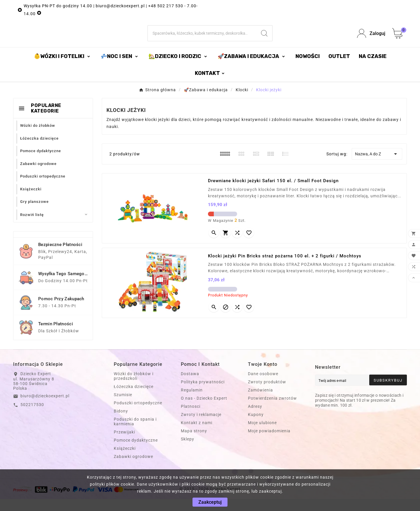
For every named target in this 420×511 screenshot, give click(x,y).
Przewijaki (124, 444)
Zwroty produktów (267, 394)
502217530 (32, 417)
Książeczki (125, 460)
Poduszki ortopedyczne (138, 415)
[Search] (264, 39)
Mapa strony (194, 443)
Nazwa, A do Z (377, 166)
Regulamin (192, 402)
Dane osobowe (263, 386)
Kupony (256, 426)
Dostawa (190, 386)
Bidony (121, 423)
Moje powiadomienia (269, 443)
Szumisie (123, 407)
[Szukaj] (202, 39)
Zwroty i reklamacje (201, 426)
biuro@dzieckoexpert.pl (45, 408)
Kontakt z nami (197, 435)
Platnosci (191, 418)
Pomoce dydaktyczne (136, 452)
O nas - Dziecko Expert (204, 410)
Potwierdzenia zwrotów (272, 410)
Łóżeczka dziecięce (134, 398)
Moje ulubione (262, 435)
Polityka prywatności (203, 394)
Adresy (255, 418)
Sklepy (188, 451)
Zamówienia (260, 402)
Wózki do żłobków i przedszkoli (134, 388)
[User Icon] (371, 39)
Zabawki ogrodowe (133, 468)
